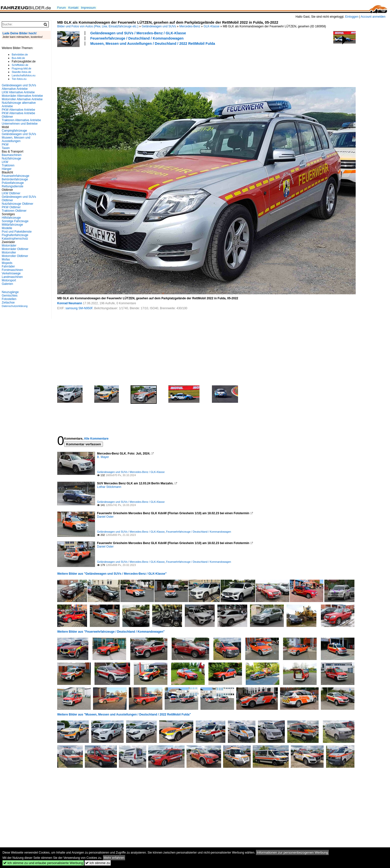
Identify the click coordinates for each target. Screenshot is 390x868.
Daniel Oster (105, 517)
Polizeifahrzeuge (13, 183)
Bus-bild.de (18, 58)
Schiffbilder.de (20, 65)
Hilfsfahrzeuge (11, 218)
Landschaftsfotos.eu (24, 75)
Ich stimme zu (98, 863)
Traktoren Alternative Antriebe (21, 120)
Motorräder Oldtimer (15, 249)
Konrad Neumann (70, 303)
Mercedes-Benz (190, 26)
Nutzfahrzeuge (11, 158)
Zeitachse (8, 303)
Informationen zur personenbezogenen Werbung (292, 852)
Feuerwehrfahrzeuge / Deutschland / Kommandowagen (137, 38)
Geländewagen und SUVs (159, 26)
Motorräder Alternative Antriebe (22, 96)
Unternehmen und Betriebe (20, 124)
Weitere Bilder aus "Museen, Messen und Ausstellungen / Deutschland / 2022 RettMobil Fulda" (124, 715)
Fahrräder (8, 266)
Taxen (6, 148)
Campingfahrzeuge (14, 131)
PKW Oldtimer (11, 207)
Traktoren (8, 165)
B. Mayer (103, 457)
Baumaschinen (12, 155)
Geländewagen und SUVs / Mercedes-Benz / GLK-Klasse (138, 33)
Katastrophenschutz (15, 239)
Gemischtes (10, 296)
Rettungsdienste (13, 186)
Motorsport (9, 280)
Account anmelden (373, 17)
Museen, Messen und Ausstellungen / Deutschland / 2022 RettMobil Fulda (153, 44)
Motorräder (9, 246)
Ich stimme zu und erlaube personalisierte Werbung (43, 863)
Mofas (6, 259)
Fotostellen (9, 299)
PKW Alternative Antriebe (18, 110)
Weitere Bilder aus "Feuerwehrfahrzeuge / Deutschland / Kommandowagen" (111, 632)
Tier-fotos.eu (19, 79)
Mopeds (7, 263)
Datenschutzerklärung (15, 306)
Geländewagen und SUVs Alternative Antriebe (19, 87)
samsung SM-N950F (79, 308)
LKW (5, 162)
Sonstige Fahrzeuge (15, 221)
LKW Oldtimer (11, 193)
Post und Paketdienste (17, 232)
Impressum (88, 8)
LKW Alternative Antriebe (18, 92)
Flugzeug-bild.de (22, 68)
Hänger (7, 169)
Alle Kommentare (96, 439)
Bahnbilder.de (20, 54)
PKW (5, 145)
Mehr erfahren (114, 858)
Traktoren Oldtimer (14, 211)
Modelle (7, 228)
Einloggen (352, 17)
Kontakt (73, 8)
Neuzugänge (10, 292)
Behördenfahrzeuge (15, 179)
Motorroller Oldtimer (15, 256)
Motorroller (9, 253)
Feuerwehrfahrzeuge (16, 176)
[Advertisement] (148, 66)
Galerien (7, 284)
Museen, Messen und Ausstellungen (16, 139)
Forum (62, 8)
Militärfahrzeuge (12, 225)
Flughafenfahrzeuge (15, 235)
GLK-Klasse (211, 26)
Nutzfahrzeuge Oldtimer (18, 204)
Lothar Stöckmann (109, 487)
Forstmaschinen (12, 270)
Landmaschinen (12, 277)
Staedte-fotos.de (21, 72)
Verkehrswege (11, 273)
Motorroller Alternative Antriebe (22, 99)
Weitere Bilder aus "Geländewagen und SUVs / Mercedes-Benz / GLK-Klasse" (112, 574)
